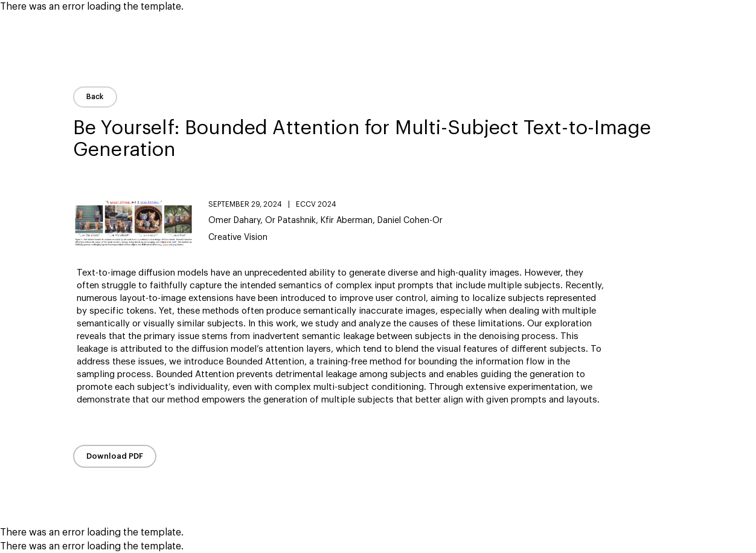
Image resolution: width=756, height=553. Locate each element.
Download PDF (115, 456)
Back (95, 97)
